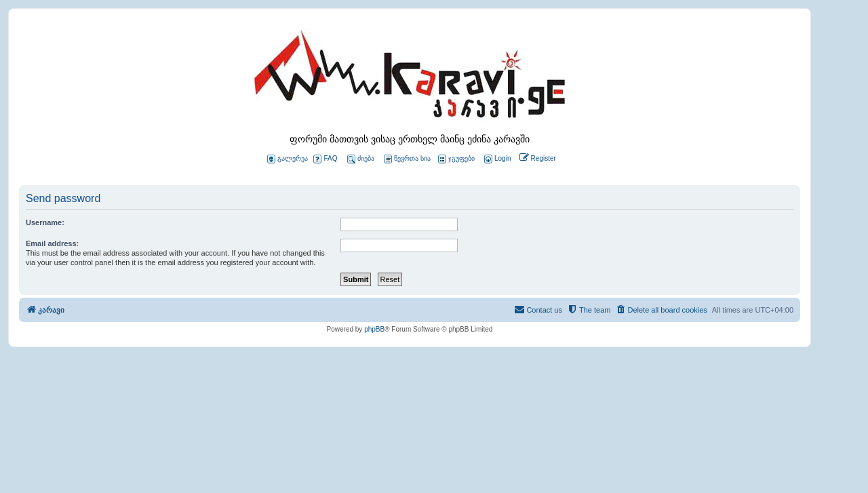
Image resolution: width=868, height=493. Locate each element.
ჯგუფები (456, 159)
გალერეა (288, 159)
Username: (45, 222)
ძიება (361, 159)
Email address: (52, 243)
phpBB (374, 329)
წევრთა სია (407, 159)
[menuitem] (496, 159)
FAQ (325, 159)
